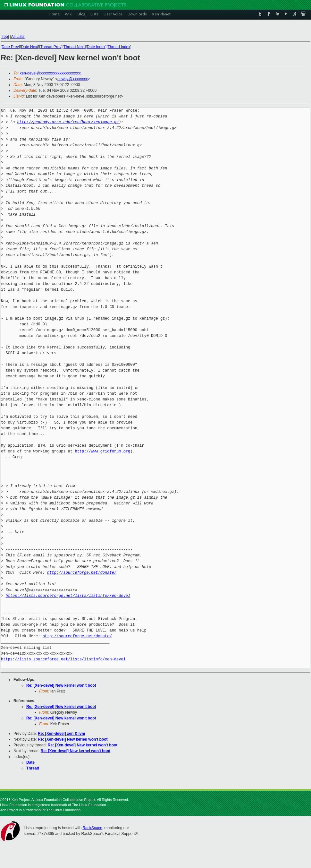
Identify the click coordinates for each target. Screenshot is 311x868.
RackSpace (92, 828)
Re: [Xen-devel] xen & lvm (61, 734)
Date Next (29, 47)
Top (5, 37)
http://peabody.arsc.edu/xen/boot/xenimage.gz (68, 122)
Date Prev (10, 47)
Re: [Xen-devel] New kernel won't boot (61, 685)
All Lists (18, 37)
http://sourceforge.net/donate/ (82, 573)
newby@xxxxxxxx (73, 79)
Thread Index (119, 47)
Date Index (96, 47)
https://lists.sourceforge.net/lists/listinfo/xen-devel (68, 596)
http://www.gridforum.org (102, 451)
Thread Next (74, 47)
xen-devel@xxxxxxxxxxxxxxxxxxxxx (50, 73)
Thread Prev (51, 47)
